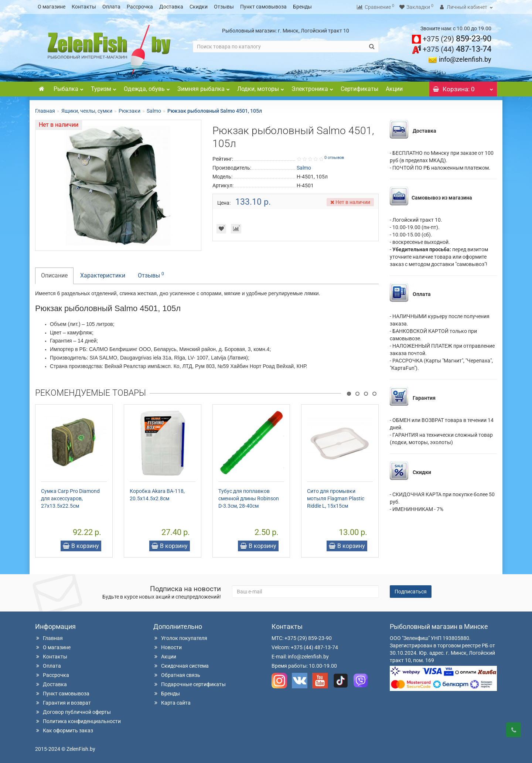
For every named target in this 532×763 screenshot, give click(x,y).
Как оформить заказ (64, 730)
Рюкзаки (129, 110)
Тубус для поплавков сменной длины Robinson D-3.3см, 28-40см (249, 498)
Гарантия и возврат (63, 702)
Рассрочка (140, 7)
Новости (168, 647)
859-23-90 (457, 38)
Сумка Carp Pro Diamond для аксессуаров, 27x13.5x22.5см (70, 498)
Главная (45, 110)
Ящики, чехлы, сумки (87, 110)
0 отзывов (334, 157)
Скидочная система (181, 665)
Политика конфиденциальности (78, 721)
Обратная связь (177, 674)
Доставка (171, 7)
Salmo (154, 110)
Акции (394, 88)
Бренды (302, 7)
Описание (54, 275)
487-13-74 (457, 48)
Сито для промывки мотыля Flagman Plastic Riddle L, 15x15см (336, 498)
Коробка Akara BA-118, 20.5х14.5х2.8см (157, 494)
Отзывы (224, 7)
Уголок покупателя (180, 637)
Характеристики (103, 275)
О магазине (52, 7)
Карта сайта (172, 702)
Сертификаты (359, 88)
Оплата (111, 7)
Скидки (199, 7)
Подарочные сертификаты (190, 684)
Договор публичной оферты (73, 711)
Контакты (84, 7)
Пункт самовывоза (263, 7)
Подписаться (411, 591)
